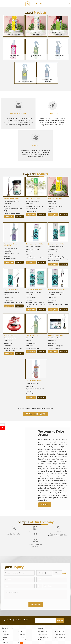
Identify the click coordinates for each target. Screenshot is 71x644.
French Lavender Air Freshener (11, 245)
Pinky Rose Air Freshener (14, 57)
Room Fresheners (32, 335)
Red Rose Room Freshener (47, 80)
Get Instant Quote (36, 414)
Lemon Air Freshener (14, 34)
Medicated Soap (43, 637)
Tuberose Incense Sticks (34, 244)
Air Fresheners (9, 335)
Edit (64, 573)
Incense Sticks (42, 634)
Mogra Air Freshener (33, 198)
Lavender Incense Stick (34, 290)
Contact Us (23, 640)
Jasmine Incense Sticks (56, 244)
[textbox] (57, 573)
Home (5, 631)
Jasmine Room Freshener (36, 57)
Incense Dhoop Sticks (11, 198)
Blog (21, 631)
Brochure (6, 640)
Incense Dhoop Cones (56, 335)
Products (22, 634)
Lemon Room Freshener (25, 81)
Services (6, 637)
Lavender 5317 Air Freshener (58, 33)
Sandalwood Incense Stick (57, 290)
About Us (6, 634)
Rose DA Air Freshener (34, 381)
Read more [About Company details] (45, 505)
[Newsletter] (46, 620)
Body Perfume (43, 640)
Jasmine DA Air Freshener (36, 33)
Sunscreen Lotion (60, 637)
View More (19, 217)
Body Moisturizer (60, 634)
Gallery (22, 637)
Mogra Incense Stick (11, 290)
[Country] (19, 586)
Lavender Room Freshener (58, 57)
